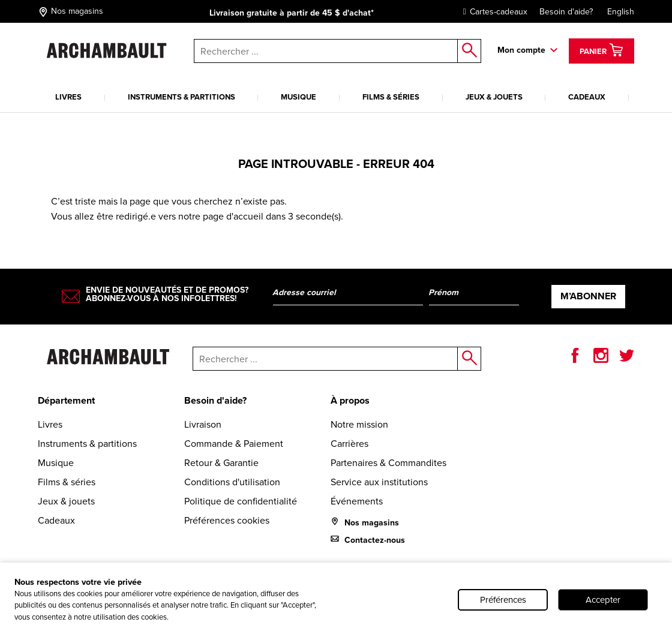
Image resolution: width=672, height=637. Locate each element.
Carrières (349, 444)
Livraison (203, 424)
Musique (298, 97)
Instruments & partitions (181, 97)
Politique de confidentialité (241, 501)
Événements (357, 501)
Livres (68, 97)
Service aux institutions (379, 482)
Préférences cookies (227, 520)
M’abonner (588, 296)
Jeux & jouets (494, 97)
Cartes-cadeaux (492, 12)
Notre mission (359, 424)
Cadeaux (587, 97)
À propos (350, 400)
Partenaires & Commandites (388, 463)
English (621, 12)
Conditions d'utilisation (232, 482)
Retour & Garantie (221, 463)
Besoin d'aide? (566, 12)
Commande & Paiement (234, 444)
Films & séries (391, 97)
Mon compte (521, 50)
